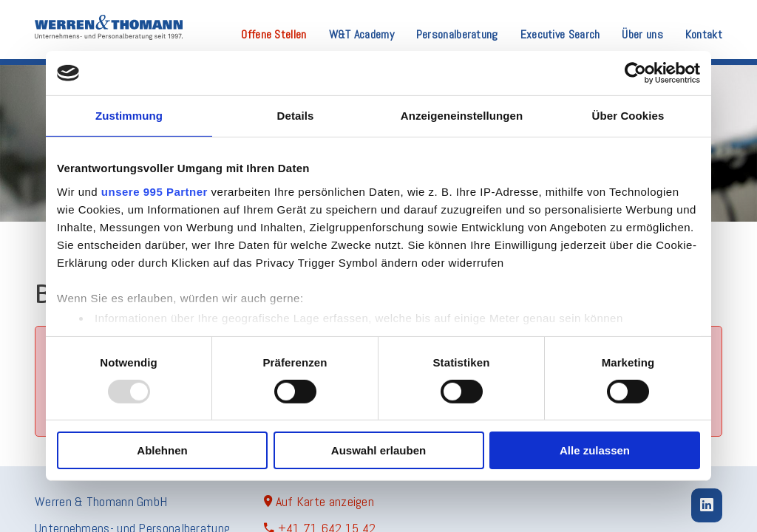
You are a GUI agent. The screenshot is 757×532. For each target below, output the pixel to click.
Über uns (642, 35)
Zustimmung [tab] (129, 116)
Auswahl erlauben (378, 450)
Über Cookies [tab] (628, 116)
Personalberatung (457, 35)
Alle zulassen (595, 450)
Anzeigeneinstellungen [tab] (462, 116)
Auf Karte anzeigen (319, 501)
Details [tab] (296, 116)
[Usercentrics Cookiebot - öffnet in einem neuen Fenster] (635, 73)
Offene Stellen (274, 35)
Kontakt (704, 35)
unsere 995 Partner (155, 191)
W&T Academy (361, 35)
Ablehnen (162, 450)
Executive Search (560, 35)
